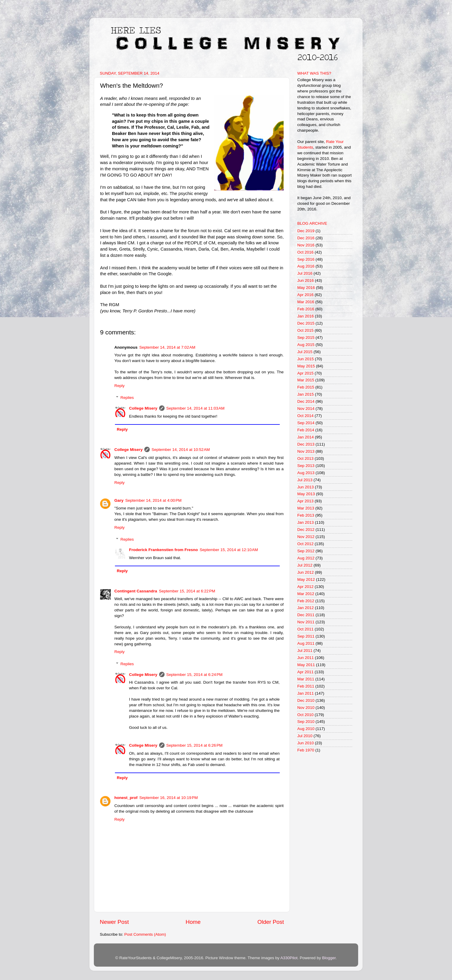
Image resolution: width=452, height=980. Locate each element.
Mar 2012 (306, 594)
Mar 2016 (306, 302)
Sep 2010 (306, 722)
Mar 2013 (306, 508)
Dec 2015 (306, 323)
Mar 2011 (306, 679)
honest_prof (126, 798)
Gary (119, 500)
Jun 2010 (306, 743)
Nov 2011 (306, 622)
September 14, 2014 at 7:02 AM (167, 347)
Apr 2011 (305, 672)
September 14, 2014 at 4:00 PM (154, 500)
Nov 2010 (306, 708)
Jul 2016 (305, 273)
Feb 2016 (306, 309)
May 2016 (306, 288)
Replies (127, 398)
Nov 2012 (306, 537)
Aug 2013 (306, 473)
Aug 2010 (306, 729)
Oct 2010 (305, 715)
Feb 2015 (306, 387)
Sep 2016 (306, 259)
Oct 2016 (305, 252)
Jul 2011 (305, 651)
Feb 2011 (306, 686)
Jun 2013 (306, 487)
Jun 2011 (306, 658)
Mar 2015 (306, 380)
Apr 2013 (305, 501)
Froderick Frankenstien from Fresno (164, 550)
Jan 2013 (306, 522)
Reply (120, 386)
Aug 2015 (306, 345)
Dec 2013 (306, 444)
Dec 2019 (306, 231)
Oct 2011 (305, 629)
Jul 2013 (305, 480)
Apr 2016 (305, 295)
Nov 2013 (306, 451)
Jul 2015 (305, 352)
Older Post (271, 922)
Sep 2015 (306, 338)
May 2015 (306, 366)
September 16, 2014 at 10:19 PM (169, 798)
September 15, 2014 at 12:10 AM (229, 550)
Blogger (329, 958)
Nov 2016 (306, 245)
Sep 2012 (306, 551)
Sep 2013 (306, 466)
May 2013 (306, 494)
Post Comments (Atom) (145, 934)
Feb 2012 (306, 601)
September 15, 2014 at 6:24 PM (195, 675)
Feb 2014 (306, 430)
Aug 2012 (306, 558)
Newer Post (114, 922)
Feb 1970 (306, 750)
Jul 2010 (305, 736)
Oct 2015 (305, 330)
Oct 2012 (305, 544)
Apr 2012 (305, 587)
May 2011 (306, 665)
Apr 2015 (305, 373)
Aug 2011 (306, 643)
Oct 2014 (305, 416)
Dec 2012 (306, 530)
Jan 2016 (306, 316)
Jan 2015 (306, 394)
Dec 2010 (306, 700)
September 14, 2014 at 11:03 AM (195, 408)
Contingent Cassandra (136, 591)
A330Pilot (289, 958)
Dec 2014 (306, 401)
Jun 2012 (306, 572)
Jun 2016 (306, 280)
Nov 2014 (306, 409)
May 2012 (306, 579)
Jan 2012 (306, 608)
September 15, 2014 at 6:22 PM (187, 591)
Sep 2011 (306, 636)
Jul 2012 (305, 565)
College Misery (143, 408)
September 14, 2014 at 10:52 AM (181, 450)
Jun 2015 (306, 359)
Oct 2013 (305, 458)
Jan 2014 (306, 437)
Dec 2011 (306, 615)
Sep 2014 (306, 423)
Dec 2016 (306, 238)
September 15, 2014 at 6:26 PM (195, 745)
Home (193, 922)
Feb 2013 (306, 515)
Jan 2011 (306, 693)
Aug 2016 (306, 266)
